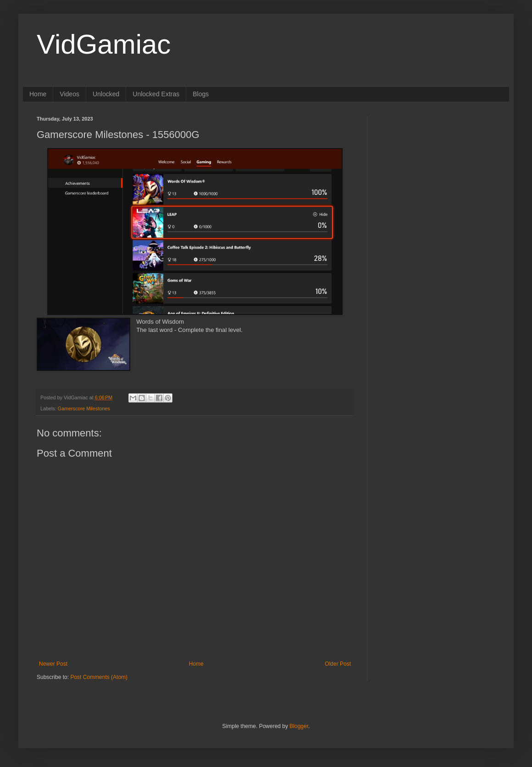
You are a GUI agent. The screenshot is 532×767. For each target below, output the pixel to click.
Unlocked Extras (156, 94)
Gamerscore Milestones (84, 408)
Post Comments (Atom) (99, 677)
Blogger (299, 726)
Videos (69, 94)
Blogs (201, 94)
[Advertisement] (425, 254)
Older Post (338, 664)
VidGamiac (104, 44)
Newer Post (53, 664)
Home (38, 94)
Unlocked (106, 94)
